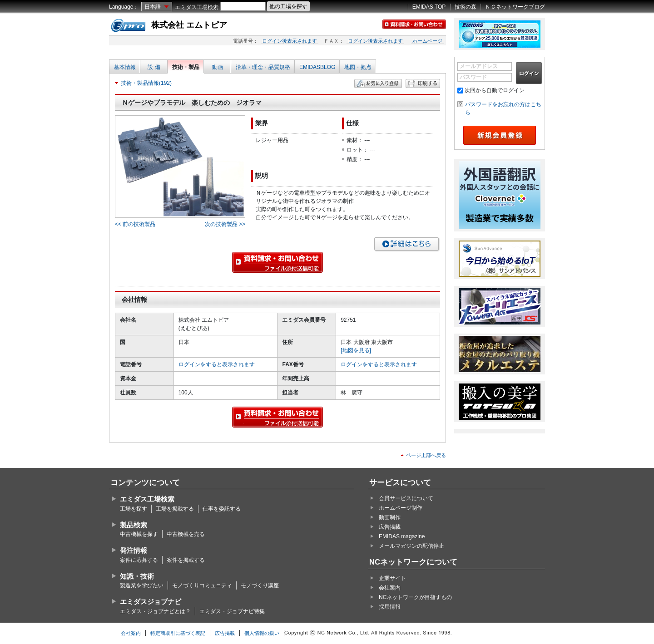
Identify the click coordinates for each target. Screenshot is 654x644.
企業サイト (392, 578)
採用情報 (390, 607)
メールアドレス (479, 66)
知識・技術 (137, 576)
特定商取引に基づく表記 (178, 633)
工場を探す (134, 509)
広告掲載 (390, 527)
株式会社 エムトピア (189, 25)
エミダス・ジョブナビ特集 (232, 611)
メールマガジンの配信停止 (411, 546)
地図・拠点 (358, 67)
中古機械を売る (186, 534)
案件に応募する (139, 560)
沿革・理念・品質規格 (263, 67)
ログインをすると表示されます (217, 364)
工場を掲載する (175, 509)
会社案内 (390, 588)
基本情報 (125, 67)
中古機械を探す (139, 534)
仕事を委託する (222, 509)
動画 (218, 67)
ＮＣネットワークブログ (515, 7)
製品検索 (134, 525)
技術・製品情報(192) (146, 83)
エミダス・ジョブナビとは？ (155, 611)
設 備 (154, 67)
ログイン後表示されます (290, 41)
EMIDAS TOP (429, 7)
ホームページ (427, 41)
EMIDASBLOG (317, 67)
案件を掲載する (186, 560)
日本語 (153, 7)
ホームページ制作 (401, 508)
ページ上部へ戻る (426, 455)
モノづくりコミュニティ (202, 585)
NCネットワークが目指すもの (415, 597)
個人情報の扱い (262, 633)
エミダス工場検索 (197, 7)
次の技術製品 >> (225, 224)
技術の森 (466, 7)
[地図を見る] (356, 350)
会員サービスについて (406, 498)
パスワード (473, 77)
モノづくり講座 (260, 585)
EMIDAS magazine (402, 536)
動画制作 (390, 517)
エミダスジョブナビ (151, 602)
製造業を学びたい (142, 585)
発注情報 (134, 550)
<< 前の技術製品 (135, 224)
